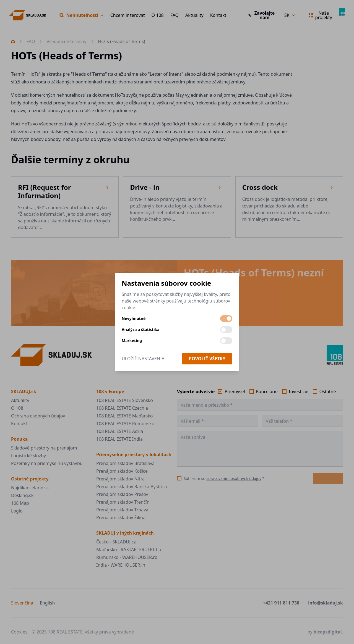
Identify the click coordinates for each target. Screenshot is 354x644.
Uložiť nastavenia (143, 359)
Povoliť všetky (207, 359)
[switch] (226, 319)
